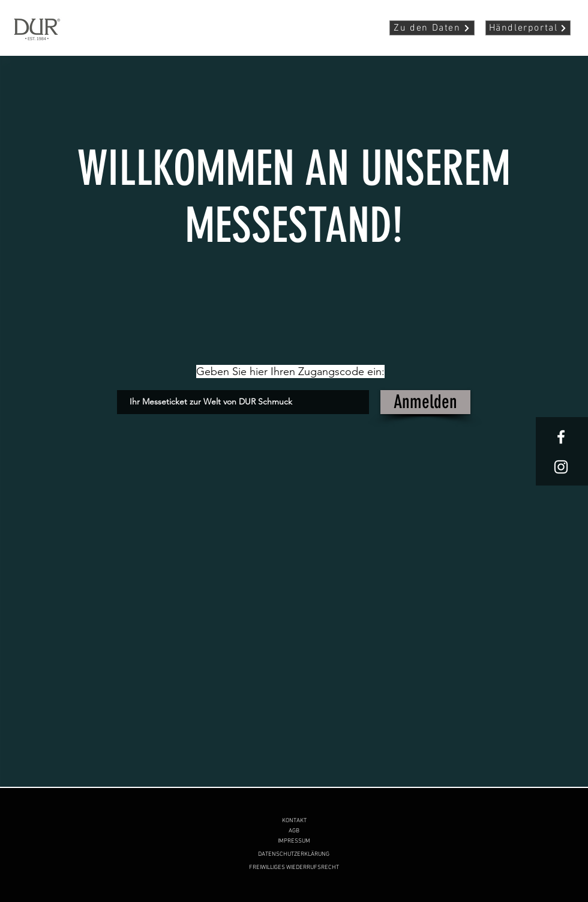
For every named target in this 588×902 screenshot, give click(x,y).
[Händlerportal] (528, 28)
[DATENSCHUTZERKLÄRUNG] (294, 854)
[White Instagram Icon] (561, 467)
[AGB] (294, 831)
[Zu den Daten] (432, 28)
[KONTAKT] (294, 821)
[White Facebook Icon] (561, 437)
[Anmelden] (425, 402)
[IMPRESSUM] (294, 841)
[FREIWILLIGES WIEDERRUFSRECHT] (294, 867)
